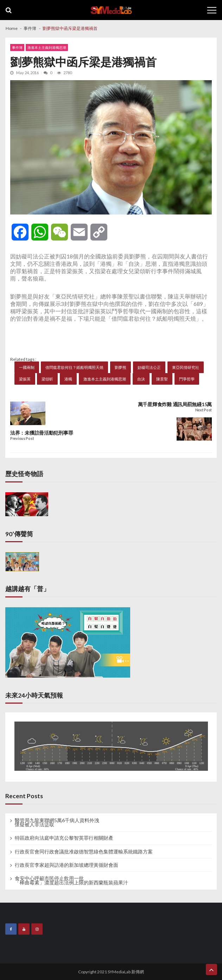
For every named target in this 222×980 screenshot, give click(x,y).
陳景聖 (162, 379)
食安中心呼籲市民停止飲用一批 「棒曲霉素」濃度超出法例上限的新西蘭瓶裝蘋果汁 (71, 880)
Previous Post (22, 439)
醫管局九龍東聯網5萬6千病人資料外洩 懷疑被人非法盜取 (57, 822)
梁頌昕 (47, 379)
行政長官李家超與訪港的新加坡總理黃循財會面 (66, 865)
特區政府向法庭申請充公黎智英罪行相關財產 (64, 838)
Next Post (204, 410)
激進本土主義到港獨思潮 (47, 47)
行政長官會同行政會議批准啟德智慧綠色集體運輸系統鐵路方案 (84, 852)
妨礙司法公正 (149, 367)
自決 (141, 379)
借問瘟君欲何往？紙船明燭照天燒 (74, 367)
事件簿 (17, 47)
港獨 (68, 379)
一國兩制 (27, 367)
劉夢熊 (120, 367)
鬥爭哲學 (187, 379)
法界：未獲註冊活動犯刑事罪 (42, 433)
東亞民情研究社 (186, 367)
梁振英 (25, 379)
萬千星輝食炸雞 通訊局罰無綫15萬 (175, 404)
